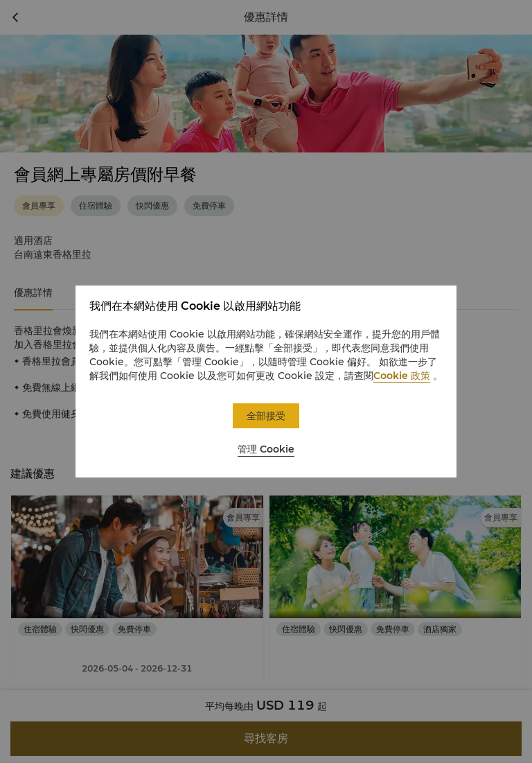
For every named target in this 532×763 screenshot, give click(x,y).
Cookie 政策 (402, 376)
